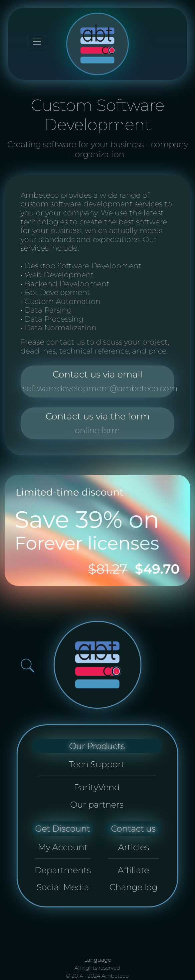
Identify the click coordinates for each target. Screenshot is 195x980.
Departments (63, 870)
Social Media (63, 887)
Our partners (97, 804)
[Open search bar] (27, 666)
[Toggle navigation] (37, 42)
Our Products (97, 746)
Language (97, 960)
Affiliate (133, 870)
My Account (63, 847)
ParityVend (97, 787)
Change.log (133, 887)
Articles (134, 847)
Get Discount (63, 828)
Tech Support (97, 764)
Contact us (133, 828)
